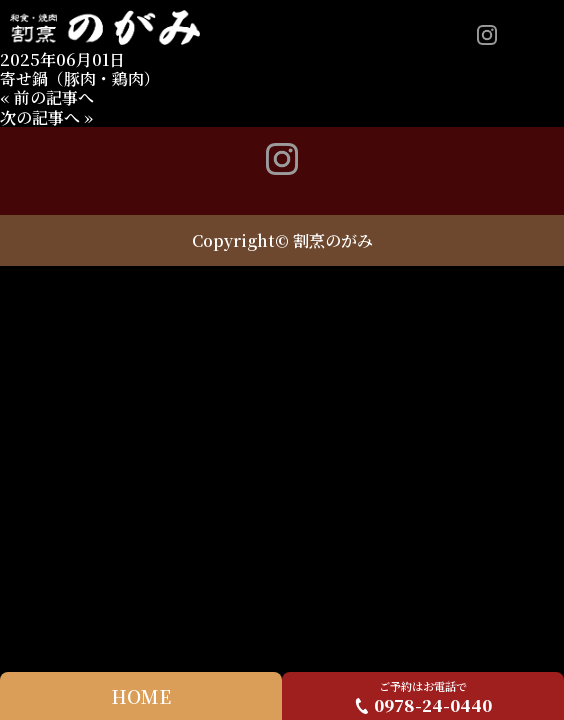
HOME (141, 696)
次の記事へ (40, 117)
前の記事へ (54, 97)
